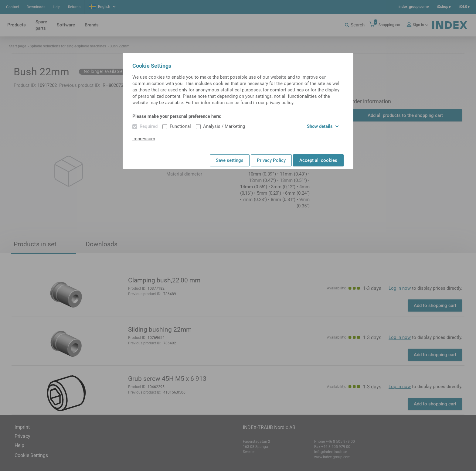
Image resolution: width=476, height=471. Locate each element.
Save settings (230, 160)
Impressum (144, 139)
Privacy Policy (271, 160)
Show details (323, 126)
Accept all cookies (318, 160)
